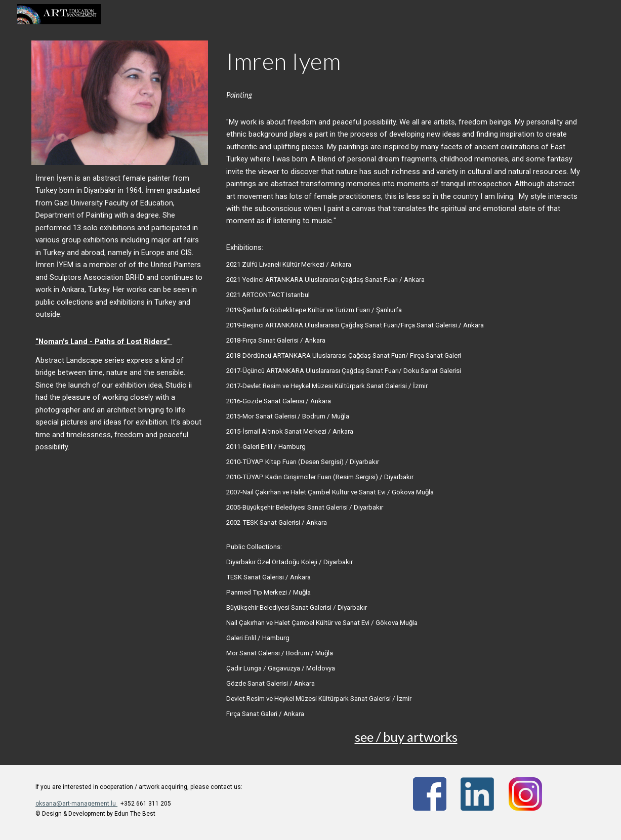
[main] (120, 313)
